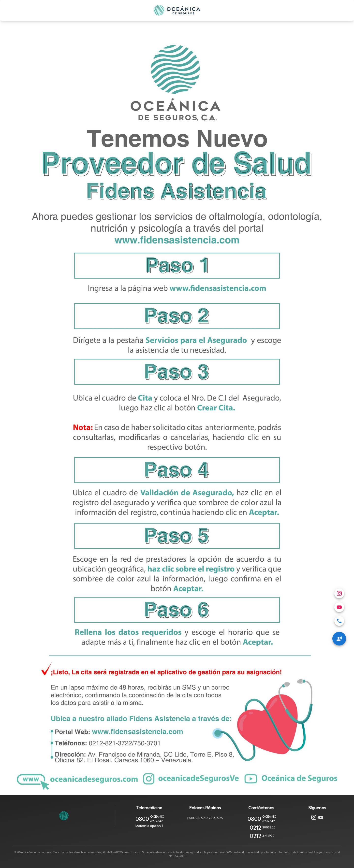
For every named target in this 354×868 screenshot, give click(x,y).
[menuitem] (339, 534)
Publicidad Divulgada (205, 818)
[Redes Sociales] (339, 551)
